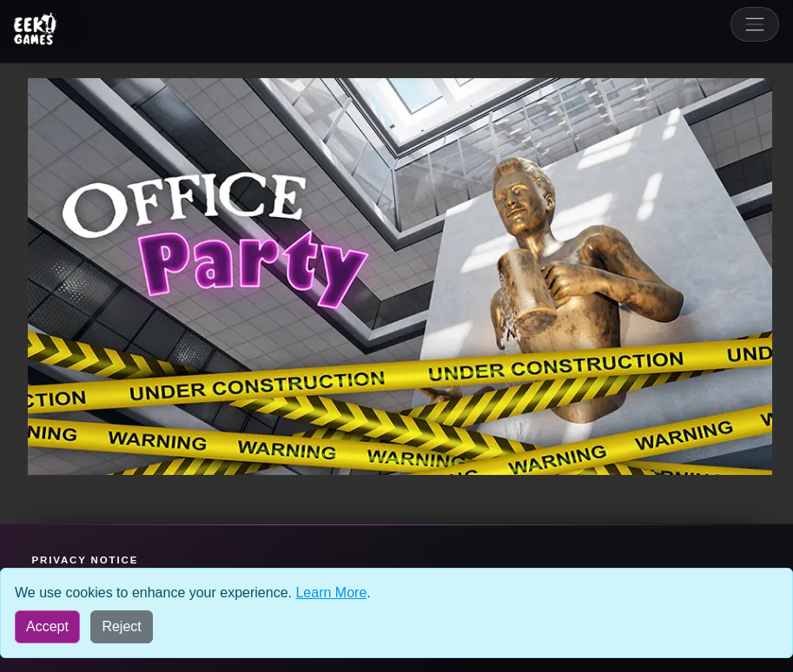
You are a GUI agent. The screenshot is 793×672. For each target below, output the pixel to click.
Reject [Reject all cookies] (121, 626)
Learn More (331, 593)
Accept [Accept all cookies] (47, 626)
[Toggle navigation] (755, 24)
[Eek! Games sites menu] (36, 29)
